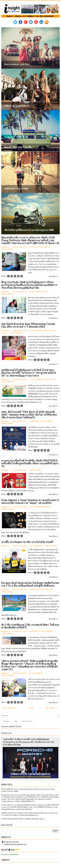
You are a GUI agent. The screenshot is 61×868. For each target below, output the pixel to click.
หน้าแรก (31, 708)
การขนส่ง (33, 247)
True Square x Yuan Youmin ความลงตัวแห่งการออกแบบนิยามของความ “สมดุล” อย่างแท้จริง (30, 502)
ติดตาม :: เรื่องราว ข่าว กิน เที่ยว (18, 147)
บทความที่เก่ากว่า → (52, 708)
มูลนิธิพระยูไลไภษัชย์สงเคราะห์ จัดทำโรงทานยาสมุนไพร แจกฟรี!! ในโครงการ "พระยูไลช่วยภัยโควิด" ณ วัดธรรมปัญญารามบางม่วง (29, 373)
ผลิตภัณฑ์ (47, 507)
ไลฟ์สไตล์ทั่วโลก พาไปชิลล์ (16, 189)
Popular (6, 721)
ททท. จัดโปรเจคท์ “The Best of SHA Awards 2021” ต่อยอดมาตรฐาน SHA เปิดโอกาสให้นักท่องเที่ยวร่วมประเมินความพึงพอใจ (29, 415)
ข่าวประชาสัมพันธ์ (43, 247)
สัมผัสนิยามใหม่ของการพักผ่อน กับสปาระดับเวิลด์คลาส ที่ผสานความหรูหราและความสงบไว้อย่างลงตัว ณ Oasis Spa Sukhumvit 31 (30, 814)
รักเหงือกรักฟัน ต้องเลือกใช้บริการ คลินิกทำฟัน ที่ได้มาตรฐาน (23, 819)
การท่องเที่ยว (34, 421)
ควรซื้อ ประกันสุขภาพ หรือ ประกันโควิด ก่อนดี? (27, 542)
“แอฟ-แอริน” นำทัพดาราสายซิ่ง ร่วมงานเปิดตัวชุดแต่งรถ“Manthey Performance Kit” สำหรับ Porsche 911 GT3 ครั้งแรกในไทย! (29, 742)
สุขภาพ (46, 292)
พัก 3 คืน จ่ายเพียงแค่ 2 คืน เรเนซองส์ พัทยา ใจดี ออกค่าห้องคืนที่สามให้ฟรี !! (30, 626)
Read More (53, 276)
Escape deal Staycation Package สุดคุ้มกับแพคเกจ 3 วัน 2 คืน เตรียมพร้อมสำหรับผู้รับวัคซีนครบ (30, 584)
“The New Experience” (17, 106)
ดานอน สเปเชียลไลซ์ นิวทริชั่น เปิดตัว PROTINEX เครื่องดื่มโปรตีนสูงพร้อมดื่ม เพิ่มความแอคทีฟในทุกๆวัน (30, 463)
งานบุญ (46, 379)
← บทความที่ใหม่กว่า (9, 708)
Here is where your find (17, 64)
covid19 (52, 379)
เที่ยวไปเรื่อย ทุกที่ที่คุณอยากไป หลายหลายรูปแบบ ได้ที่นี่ (29, 230)
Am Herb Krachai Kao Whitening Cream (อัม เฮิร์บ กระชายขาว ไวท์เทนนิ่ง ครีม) (28, 325)
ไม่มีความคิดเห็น (7, 249)
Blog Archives (27, 721)
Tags (16, 721)
